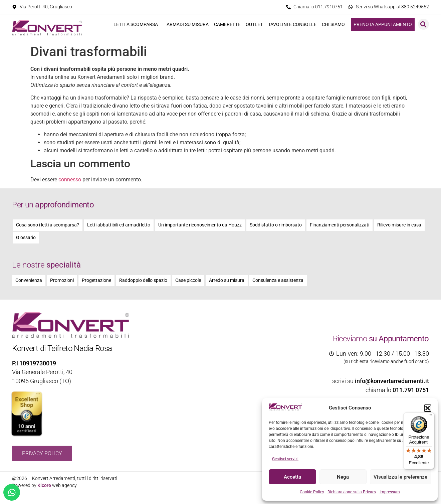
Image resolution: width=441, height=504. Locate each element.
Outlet (254, 24)
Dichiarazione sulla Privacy (352, 492)
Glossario (26, 238)
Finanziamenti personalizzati (340, 225)
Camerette (227, 24)
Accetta (292, 477)
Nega (343, 477)
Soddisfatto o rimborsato (276, 225)
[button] (428, 408)
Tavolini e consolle (292, 24)
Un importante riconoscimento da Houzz (200, 225)
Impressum (390, 492)
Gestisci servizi (285, 459)
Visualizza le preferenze (400, 477)
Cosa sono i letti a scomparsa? (48, 225)
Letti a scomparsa (137, 24)
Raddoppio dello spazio (143, 280)
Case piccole (188, 280)
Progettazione (96, 280)
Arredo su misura (227, 280)
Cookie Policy (312, 492)
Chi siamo (335, 24)
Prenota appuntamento (383, 24)
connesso (70, 180)
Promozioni (62, 280)
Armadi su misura (188, 24)
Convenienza (29, 280)
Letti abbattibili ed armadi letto (119, 225)
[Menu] (430, 416)
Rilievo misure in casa (399, 225)
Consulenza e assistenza (278, 280)
